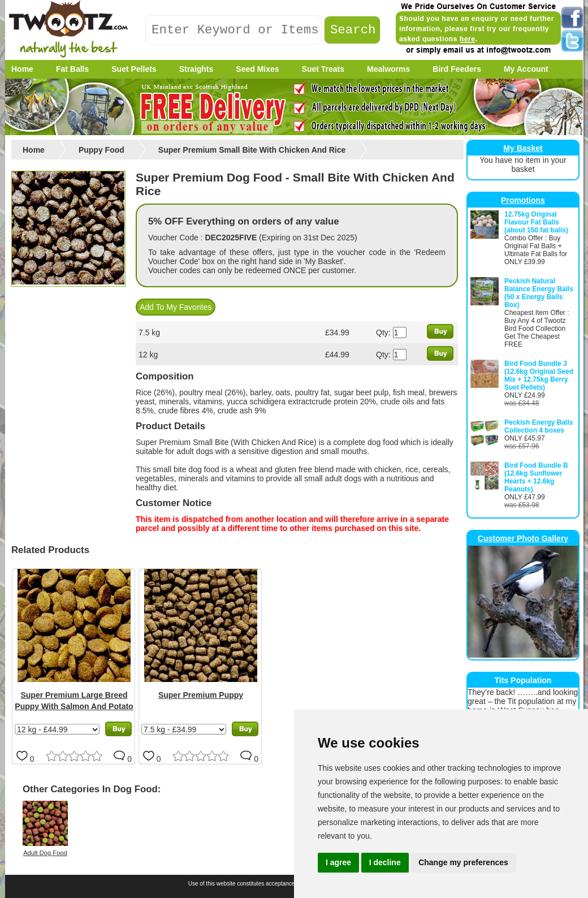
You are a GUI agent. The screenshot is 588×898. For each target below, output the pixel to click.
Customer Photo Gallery (523, 538)
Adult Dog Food (45, 853)
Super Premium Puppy (201, 695)
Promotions (523, 200)
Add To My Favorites (176, 307)
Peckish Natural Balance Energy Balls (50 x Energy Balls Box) (539, 293)
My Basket (523, 148)
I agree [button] (338, 862)
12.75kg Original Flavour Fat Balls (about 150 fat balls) (536, 222)
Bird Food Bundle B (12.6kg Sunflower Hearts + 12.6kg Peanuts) (536, 477)
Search (353, 30)
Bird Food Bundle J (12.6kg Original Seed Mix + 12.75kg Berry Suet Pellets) (539, 375)
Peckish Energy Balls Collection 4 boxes (539, 426)
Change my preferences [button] (463, 862)
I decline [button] (385, 862)
